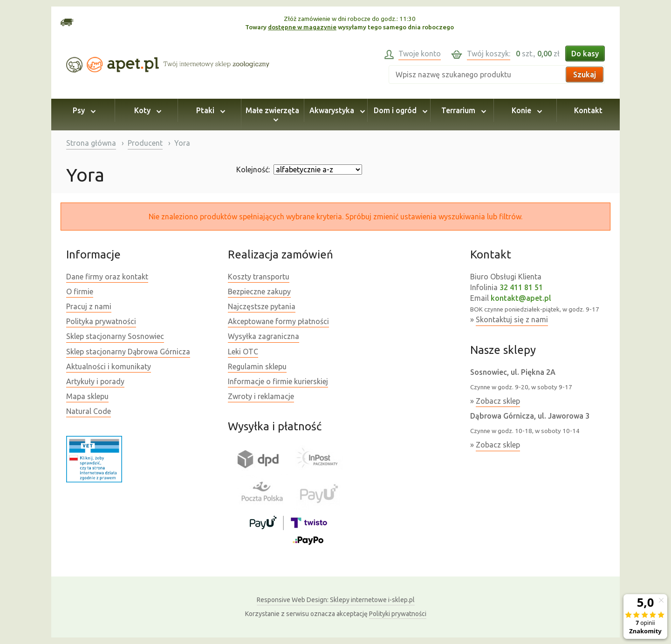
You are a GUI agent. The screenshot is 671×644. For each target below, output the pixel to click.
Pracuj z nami (89, 306)
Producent (145, 143)
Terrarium (462, 110)
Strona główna (91, 143)
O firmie (80, 291)
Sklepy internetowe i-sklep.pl (336, 600)
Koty (146, 110)
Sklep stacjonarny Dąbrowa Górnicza (128, 352)
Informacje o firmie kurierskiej (278, 381)
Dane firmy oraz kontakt (107, 277)
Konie (525, 110)
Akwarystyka (336, 110)
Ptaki (209, 110)
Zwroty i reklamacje (261, 396)
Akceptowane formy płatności (278, 321)
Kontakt (588, 110)
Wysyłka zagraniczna (264, 336)
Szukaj (585, 75)
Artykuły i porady (95, 381)
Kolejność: (253, 169)
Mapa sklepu (87, 396)
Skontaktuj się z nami (512, 319)
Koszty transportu (259, 277)
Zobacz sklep (498, 401)
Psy (83, 110)
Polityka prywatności (101, 321)
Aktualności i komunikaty (109, 366)
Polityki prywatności (398, 614)
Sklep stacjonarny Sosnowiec (115, 336)
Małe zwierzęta (272, 115)
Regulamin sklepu (257, 366)
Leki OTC (243, 352)
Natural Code (89, 411)
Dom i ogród (399, 110)
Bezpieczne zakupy (259, 291)
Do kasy (585, 54)
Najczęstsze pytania (262, 306)
